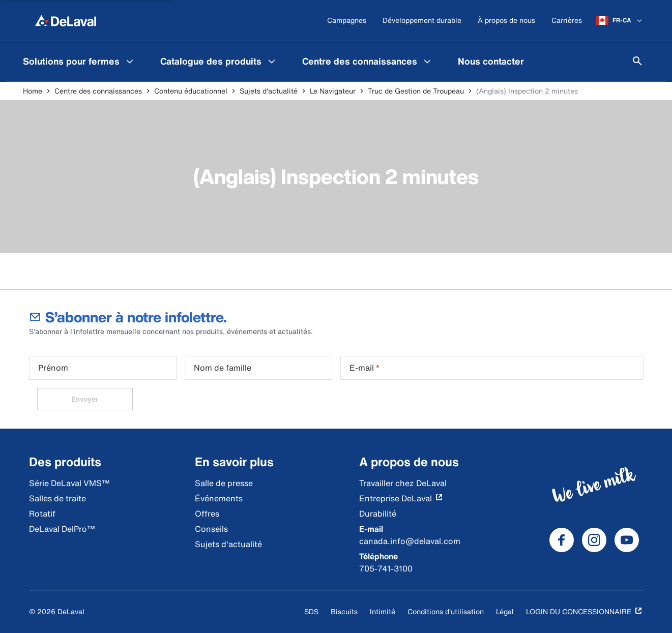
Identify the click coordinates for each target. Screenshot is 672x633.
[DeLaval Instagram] (594, 540)
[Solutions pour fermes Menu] (130, 61)
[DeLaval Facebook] (562, 540)
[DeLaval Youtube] (627, 540)
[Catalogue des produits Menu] (272, 61)
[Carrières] (567, 21)
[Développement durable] (422, 21)
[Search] (637, 61)
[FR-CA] (620, 20)
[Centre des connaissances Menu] (427, 61)
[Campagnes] (347, 21)
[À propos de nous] (506, 21)
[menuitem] (79, 61)
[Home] (66, 20)
